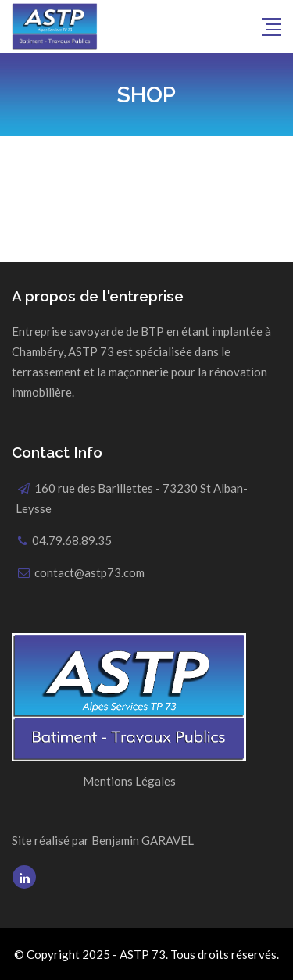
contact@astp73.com (89, 572)
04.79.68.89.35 (72, 540)
